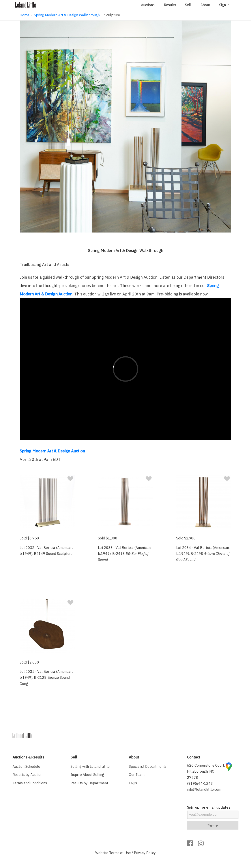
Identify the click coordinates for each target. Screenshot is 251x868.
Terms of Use (120, 853)
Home (24, 15)
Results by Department (89, 783)
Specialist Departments (148, 766)
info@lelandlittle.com (204, 789)
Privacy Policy (145, 853)
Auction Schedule (26, 766)
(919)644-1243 (200, 783)
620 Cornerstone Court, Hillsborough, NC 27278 (206, 771)
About (205, 5)
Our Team (137, 775)
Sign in (224, 5)
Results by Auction (27, 775)
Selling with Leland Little (90, 766)
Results (170, 5)
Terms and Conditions (30, 783)
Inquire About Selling (87, 775)
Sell (188, 5)
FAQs (133, 783)
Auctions (148, 5)
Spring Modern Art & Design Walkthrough (67, 15)
